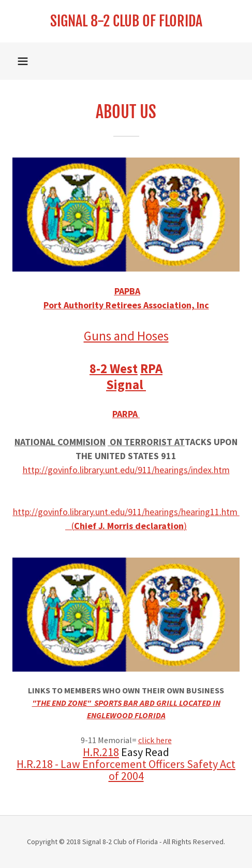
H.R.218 (101, 752)
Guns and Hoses (126, 336)
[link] (126, 21)
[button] (23, 61)
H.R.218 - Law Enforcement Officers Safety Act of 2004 (126, 770)
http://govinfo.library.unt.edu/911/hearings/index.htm (126, 470)
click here (155, 740)
